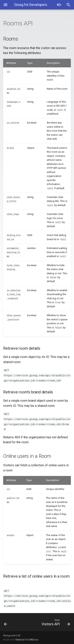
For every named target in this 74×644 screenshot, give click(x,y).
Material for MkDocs (27, 640)
